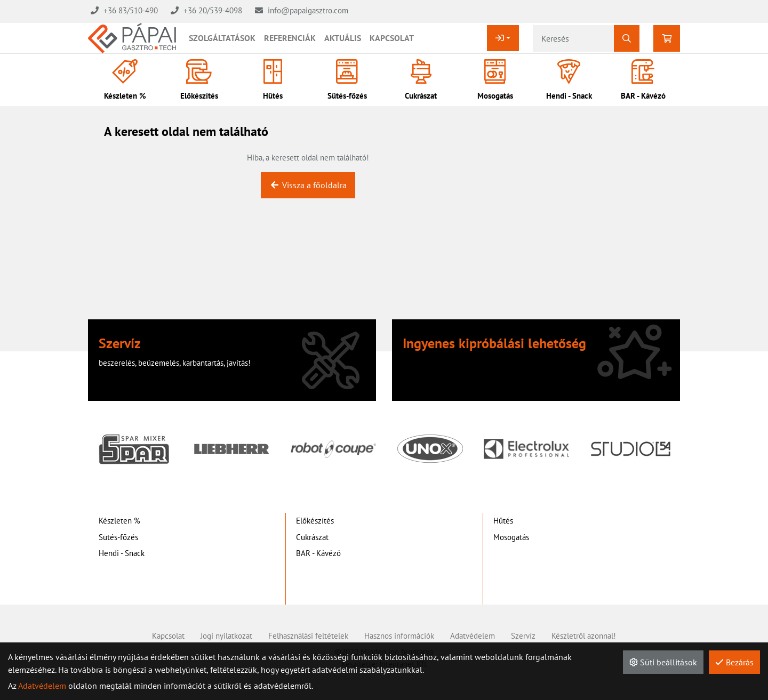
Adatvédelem (42, 686)
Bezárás (734, 662)
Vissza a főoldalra (308, 185)
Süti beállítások (663, 662)
